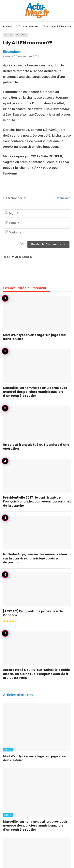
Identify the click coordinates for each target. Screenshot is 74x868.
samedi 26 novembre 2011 (21, 56)
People (21, 35)
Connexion (63, 198)
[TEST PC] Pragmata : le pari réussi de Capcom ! (33, 613)
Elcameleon (12, 52)
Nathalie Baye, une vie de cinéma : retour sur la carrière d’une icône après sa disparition (35, 558)
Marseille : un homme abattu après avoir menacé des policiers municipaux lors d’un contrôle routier (35, 392)
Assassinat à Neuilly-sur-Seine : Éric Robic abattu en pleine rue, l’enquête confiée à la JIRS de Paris (36, 674)
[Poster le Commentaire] (49, 244)
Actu (8, 35)
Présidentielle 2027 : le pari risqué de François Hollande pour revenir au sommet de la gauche (37, 502)
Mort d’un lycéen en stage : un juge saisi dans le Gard (35, 337)
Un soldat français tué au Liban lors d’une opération (36, 447)
